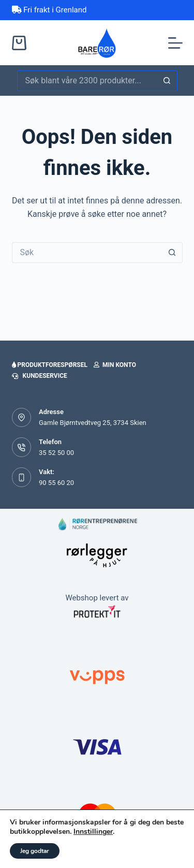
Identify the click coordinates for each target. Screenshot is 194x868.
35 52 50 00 (56, 453)
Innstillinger (93, 832)
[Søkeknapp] (167, 81)
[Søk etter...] (87, 81)
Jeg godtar (35, 851)
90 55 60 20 (56, 483)
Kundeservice (40, 376)
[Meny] (175, 43)
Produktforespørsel (50, 365)
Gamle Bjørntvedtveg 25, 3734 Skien (93, 423)
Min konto (115, 365)
